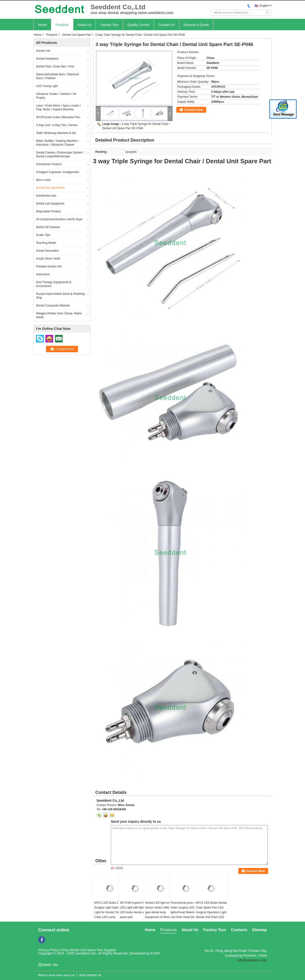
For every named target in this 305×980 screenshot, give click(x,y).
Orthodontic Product (49, 164)
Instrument (43, 274)
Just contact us (90, 975)
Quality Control (139, 25)
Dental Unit (43, 51)
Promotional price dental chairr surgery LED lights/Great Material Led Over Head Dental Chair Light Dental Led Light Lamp (186, 915)
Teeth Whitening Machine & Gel (56, 133)
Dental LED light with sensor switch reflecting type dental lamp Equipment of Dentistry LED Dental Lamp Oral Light (160, 915)
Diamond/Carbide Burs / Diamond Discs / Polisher (57, 76)
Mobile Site (48, 965)
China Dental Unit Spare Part (81, 950)
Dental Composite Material (53, 306)
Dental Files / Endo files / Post (55, 66)
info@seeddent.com (252, 960)
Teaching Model (46, 243)
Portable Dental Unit (49, 266)
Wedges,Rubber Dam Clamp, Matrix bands (59, 315)
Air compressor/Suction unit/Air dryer (59, 219)
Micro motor (43, 180)
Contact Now (194, 110)
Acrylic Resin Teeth (48, 259)
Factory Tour (109, 25)
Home (42, 25)
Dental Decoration (47, 251)
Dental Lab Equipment (50, 204)
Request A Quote (196, 25)
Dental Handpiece (47, 59)
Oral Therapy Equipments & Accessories (54, 284)
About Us (85, 25)
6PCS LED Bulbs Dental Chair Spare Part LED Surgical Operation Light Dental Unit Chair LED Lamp (211, 912)
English (264, 6)
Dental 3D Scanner (48, 227)
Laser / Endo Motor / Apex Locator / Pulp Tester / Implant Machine (58, 107)
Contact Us (166, 25)
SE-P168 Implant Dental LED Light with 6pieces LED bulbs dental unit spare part (135, 910)
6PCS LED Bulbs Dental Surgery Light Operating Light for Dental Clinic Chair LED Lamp (110, 910)
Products (62, 25)
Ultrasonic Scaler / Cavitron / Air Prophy (56, 96)
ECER (155, 953)
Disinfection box (46, 196)
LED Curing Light (47, 86)
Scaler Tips (43, 235)
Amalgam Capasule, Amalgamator (58, 172)
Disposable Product (48, 211)
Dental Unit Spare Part (76, 35)
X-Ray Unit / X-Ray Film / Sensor (57, 125)
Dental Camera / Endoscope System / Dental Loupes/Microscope (60, 154)
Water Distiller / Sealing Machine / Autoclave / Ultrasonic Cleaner (57, 143)
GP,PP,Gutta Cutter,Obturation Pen (58, 117)
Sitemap (259, 930)
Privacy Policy (48, 950)
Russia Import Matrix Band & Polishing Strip (60, 296)
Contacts (239, 930)
